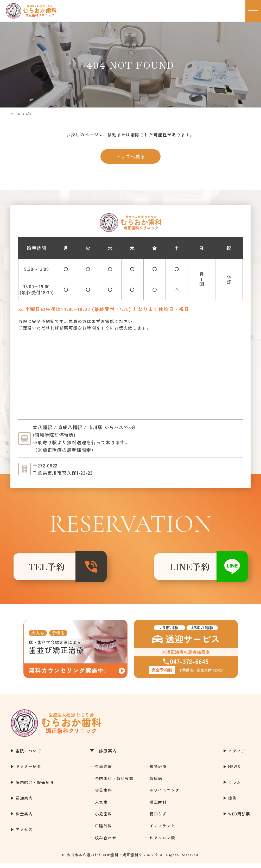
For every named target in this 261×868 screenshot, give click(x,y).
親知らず (158, 818)
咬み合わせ (106, 842)
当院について (28, 755)
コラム (235, 787)
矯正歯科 (158, 807)
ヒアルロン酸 (162, 842)
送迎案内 (24, 803)
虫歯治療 (104, 771)
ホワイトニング (164, 795)
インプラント (162, 830)
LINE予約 (180, 569)
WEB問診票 (239, 818)
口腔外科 (104, 830)
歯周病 (156, 783)
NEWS (234, 771)
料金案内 (24, 818)
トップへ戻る (130, 156)
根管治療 (158, 771)
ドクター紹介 (28, 771)
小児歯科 (104, 818)
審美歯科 (104, 795)
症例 (233, 803)
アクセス (24, 834)
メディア (237, 755)
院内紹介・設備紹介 (35, 787)
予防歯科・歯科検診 (114, 783)
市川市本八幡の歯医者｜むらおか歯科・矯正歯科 (31, 11)
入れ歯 (101, 807)
